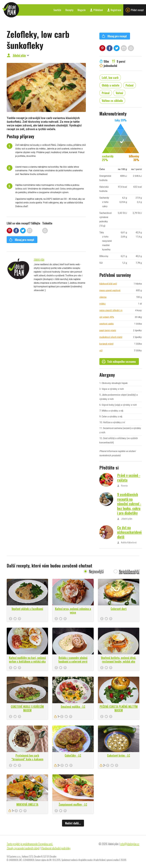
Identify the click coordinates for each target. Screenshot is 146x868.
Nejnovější (96, 571)
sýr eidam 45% (107, 317)
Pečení (130, 85)
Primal (106, 93)
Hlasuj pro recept (22, 240)
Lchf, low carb (110, 78)
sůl (101, 350)
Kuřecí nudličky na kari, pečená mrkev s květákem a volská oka (27, 659)
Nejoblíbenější (129, 571)
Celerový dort (119, 609)
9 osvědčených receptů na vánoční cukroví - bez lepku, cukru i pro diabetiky (129, 504)
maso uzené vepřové (110, 290)
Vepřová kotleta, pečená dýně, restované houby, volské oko (119, 659)
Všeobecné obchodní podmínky (56, 848)
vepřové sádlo (107, 324)
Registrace (114, 10)
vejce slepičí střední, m (111, 310)
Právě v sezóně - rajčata (129, 478)
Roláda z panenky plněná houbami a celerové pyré (73, 659)
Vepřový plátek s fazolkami (27, 609)
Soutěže (57, 10)
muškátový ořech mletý (111, 337)
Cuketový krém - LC (119, 755)
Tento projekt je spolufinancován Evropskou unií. (30, 844)
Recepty (69, 10)
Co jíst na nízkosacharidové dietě (129, 532)
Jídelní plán (19, 55)
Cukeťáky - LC (73, 755)
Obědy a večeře (111, 85)
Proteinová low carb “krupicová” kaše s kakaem (27, 757)
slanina (103, 297)
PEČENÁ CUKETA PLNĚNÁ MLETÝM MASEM (119, 708)
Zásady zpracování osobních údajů (23, 848)
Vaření (119, 93)
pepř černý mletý (108, 330)
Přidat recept (135, 10)
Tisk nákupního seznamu (119, 361)
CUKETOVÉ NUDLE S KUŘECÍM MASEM (27, 708)
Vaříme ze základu (112, 101)
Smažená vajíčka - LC (73, 707)
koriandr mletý (106, 344)
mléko (102, 304)
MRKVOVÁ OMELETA (27, 804)
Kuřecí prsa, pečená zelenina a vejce (73, 610)
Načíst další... (73, 823)
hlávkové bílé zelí (108, 284)
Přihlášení (96, 10)
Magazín (82, 10)
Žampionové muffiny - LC (73, 804)
